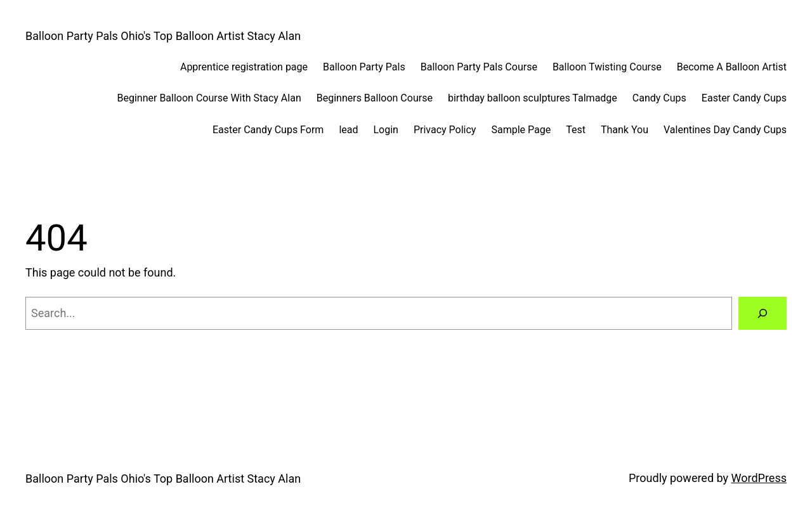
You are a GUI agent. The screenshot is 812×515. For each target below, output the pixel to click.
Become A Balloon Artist (732, 67)
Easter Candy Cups (744, 98)
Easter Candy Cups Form (268, 130)
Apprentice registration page (244, 67)
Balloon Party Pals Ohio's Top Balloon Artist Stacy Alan (163, 36)
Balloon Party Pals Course (479, 67)
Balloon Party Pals (364, 67)
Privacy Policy (445, 130)
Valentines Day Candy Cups (725, 130)
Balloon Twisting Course (607, 67)
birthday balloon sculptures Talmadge (533, 98)
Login (385, 130)
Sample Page (521, 130)
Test (576, 130)
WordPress (759, 478)
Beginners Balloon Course (375, 98)
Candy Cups (659, 98)
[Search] (763, 313)
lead (348, 130)
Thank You (625, 130)
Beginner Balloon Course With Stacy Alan (209, 98)
